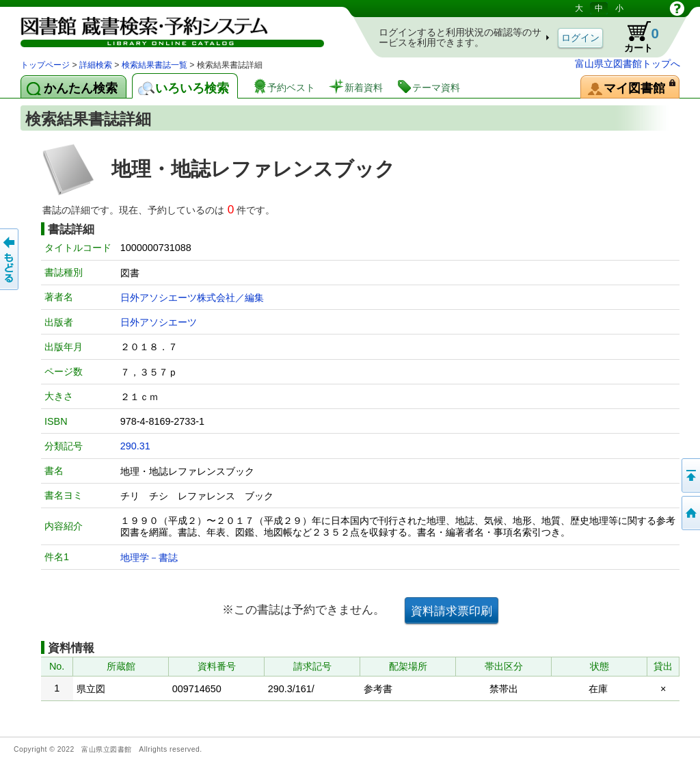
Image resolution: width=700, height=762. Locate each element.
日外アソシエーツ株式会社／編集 (192, 298)
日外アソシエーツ (159, 322)
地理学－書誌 (149, 557)
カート (635, 37)
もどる (10, 259)
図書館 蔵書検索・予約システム (164, 29)
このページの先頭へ (690, 475)
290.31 (135, 446)
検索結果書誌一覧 (154, 65)
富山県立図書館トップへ (628, 64)
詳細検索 (96, 65)
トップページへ (690, 513)
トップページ (45, 65)
